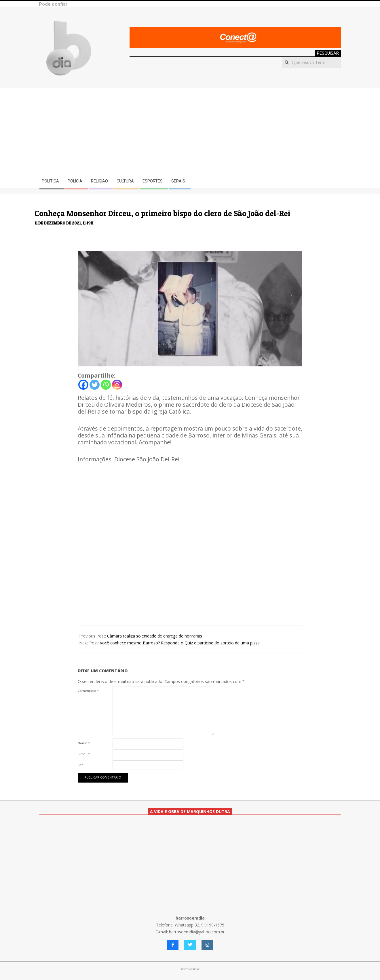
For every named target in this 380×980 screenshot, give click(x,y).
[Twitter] (95, 385)
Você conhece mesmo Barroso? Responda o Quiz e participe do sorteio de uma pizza (180, 643)
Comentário (88, 691)
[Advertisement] (190, 131)
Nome (84, 743)
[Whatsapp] (106, 385)
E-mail (84, 754)
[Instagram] (117, 385)
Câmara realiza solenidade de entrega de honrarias (155, 636)
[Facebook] (83, 385)
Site (81, 765)
